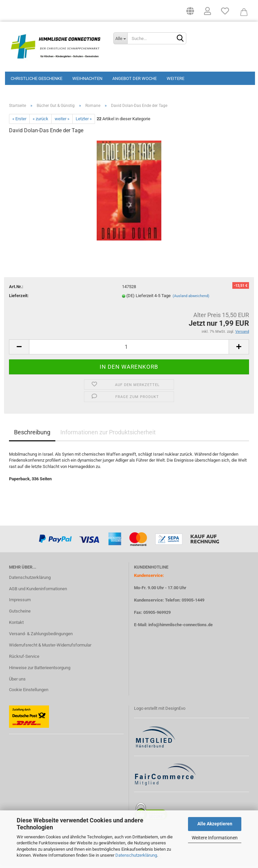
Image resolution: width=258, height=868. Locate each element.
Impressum (20, 602)
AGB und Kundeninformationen (38, 591)
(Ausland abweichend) (191, 298)
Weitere (175, 78)
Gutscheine (20, 613)
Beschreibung (32, 434)
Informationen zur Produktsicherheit (108, 434)
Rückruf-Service (24, 659)
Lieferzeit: (19, 298)
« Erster (19, 121)
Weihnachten (87, 78)
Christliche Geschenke (36, 78)
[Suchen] (180, 39)
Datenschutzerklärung (136, 855)
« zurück (40, 121)
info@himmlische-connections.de (180, 627)
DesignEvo (175, 711)
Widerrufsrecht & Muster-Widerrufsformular (50, 647)
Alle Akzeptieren (215, 824)
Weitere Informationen (215, 838)
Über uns (17, 681)
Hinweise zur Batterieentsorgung (40, 670)
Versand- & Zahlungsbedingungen (41, 636)
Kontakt (16, 625)
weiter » (62, 121)
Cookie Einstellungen (29, 692)
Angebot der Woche (134, 78)
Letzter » (84, 121)
